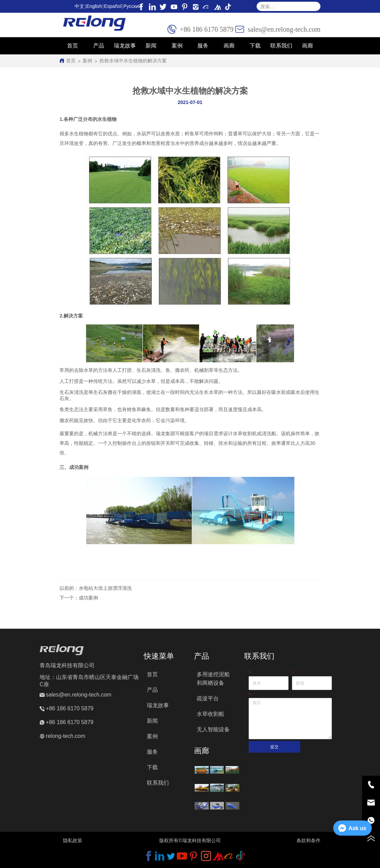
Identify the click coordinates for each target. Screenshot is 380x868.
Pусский (132, 6)
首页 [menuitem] (73, 46)
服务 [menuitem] (203, 46)
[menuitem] (99, 46)
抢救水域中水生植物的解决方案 (133, 61)
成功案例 (88, 598)
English (94, 6)
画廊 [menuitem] (307, 46)
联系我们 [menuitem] (281, 46)
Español (113, 6)
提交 (274, 747)
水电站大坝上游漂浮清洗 (105, 588)
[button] (99, 46)
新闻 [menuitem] (151, 46)
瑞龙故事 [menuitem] (125, 46)
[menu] (190, 46)
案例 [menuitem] (177, 46)
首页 (71, 61)
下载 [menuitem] (255, 46)
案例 (87, 61)
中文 (79, 6)
